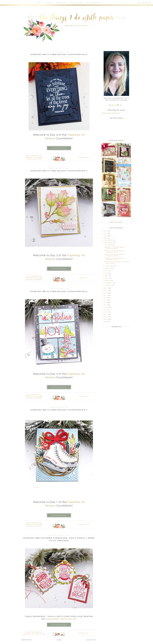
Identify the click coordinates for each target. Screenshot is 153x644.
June (107, 273)
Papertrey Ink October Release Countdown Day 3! (59, 171)
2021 (105, 290)
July (107, 271)
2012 (105, 312)
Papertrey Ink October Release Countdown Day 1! (59, 410)
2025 (105, 233)
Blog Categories (93, 3)
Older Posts (91, 640)
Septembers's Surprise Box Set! (61, 619)
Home (39, 3)
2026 (105, 231)
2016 (105, 302)
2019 (105, 295)
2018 (105, 298)
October (109, 245)
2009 (105, 319)
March (108, 280)
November (109, 243)
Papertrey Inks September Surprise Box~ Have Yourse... (117, 262)
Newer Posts (27, 640)
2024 (105, 236)
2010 (105, 317)
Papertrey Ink (36, 156)
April (107, 278)
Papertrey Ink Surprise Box (34, 634)
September (109, 266)
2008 (105, 322)
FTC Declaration (76, 3)
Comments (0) (84, 157)
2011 (105, 314)
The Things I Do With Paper (110, 113)
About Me (49, 3)
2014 (105, 307)
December (109, 240)
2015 (105, 305)
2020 (105, 293)
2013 (105, 310)
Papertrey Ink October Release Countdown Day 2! (59, 292)
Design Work (61, 3)
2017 (105, 300)
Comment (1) (84, 278)
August (108, 268)
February (109, 283)
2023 (105, 238)
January (109, 285)
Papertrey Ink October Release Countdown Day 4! (59, 55)
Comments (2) (84, 525)
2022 (105, 288)
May (107, 276)
